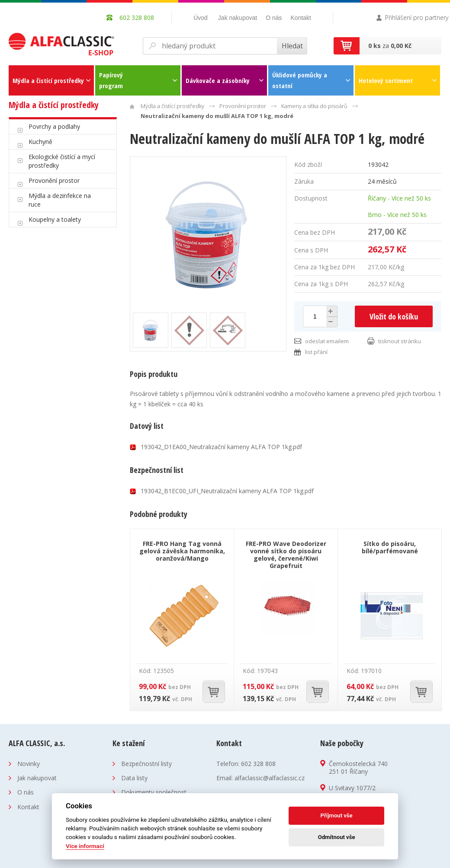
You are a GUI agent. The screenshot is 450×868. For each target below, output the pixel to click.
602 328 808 (258, 764)
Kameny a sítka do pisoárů (314, 106)
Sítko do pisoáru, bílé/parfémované (390, 547)
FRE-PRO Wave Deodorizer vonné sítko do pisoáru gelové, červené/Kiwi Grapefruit (286, 555)
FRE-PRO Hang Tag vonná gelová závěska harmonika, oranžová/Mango (182, 551)
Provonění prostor (54, 180)
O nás (274, 18)
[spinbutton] (315, 316)
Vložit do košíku (394, 316)
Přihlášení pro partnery (417, 18)
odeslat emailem (327, 341)
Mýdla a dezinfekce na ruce (60, 200)
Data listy (134, 778)
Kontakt (301, 18)
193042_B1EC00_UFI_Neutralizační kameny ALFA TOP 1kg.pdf (227, 491)
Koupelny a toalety (55, 219)
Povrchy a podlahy (54, 126)
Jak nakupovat (238, 18)
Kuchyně (40, 142)
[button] (331, 311)
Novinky (29, 764)
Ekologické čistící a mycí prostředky (62, 161)
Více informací (85, 846)
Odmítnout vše (337, 837)
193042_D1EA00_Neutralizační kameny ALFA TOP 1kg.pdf (221, 447)
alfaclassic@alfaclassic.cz (270, 778)
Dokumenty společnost (154, 792)
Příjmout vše (337, 815)
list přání (316, 352)
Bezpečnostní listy (146, 764)
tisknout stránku (400, 341)
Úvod (201, 18)
